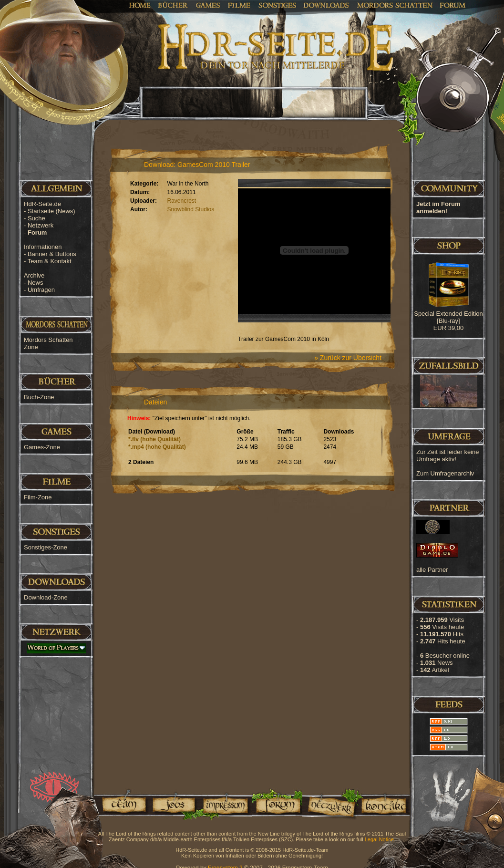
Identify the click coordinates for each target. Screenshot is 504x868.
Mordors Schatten (395, 5)
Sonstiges (277, 5)
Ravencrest (182, 201)
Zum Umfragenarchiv (445, 473)
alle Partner (432, 570)
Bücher (173, 5)
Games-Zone (42, 447)
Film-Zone (38, 497)
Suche (36, 218)
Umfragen (41, 290)
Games (208, 5)
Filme (239, 5)
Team (121, 804)
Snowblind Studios (191, 209)
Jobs (173, 804)
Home (140, 5)
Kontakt (383, 804)
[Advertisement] (456, 305)
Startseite (51, 211)
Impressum (225, 804)
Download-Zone (46, 597)
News (36, 283)
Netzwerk (41, 225)
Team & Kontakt (50, 261)
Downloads (326, 5)
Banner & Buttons (52, 254)
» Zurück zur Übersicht (348, 358)
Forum (453, 5)
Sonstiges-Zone (46, 547)
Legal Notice (379, 839)
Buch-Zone (39, 397)
